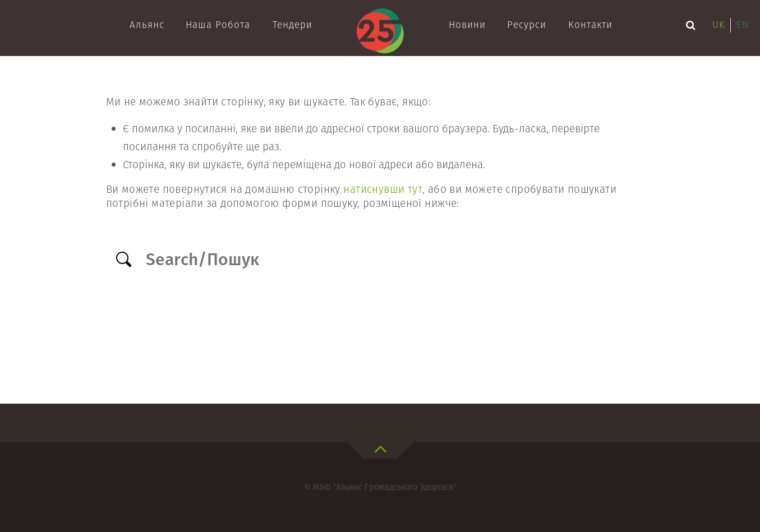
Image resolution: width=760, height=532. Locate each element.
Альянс (147, 25)
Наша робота (218, 25)
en (743, 25)
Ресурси (527, 25)
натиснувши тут (383, 189)
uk (718, 25)
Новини (467, 25)
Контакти (590, 25)
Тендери (293, 25)
